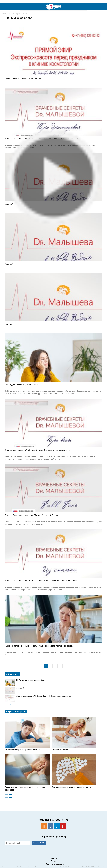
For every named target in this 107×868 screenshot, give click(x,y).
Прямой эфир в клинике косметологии (23, 78)
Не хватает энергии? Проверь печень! (22, 750)
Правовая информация (55, 864)
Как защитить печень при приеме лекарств (71, 787)
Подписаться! (39, 843)
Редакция (55, 861)
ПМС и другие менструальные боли (21, 385)
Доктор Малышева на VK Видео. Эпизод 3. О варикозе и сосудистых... (38, 450)
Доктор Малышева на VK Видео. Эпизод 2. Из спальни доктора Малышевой (41, 581)
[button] (104, 7)
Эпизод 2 (9, 264)
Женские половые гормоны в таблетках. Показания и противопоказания (39, 646)
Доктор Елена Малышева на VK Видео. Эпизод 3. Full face (32, 515)
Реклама (55, 858)
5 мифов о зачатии (60, 750)
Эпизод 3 (9, 324)
